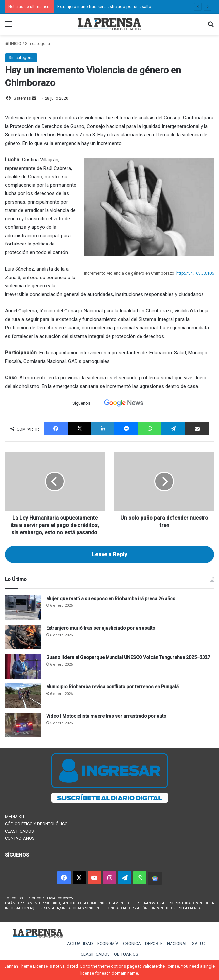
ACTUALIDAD (80, 944)
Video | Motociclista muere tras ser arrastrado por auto (106, 716)
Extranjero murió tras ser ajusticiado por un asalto (104, 6)
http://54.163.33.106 (195, 273)
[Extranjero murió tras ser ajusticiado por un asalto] (23, 637)
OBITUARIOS (126, 954)
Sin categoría (38, 43)
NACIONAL (177, 944)
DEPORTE (154, 944)
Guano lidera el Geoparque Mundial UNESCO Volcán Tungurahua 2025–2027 (128, 657)
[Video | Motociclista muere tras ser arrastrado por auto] (23, 725)
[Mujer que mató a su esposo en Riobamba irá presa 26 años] (23, 608)
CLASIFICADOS (19, 831)
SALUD (199, 944)
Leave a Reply (109, 554)
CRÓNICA (132, 944)
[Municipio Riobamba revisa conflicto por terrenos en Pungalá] (23, 696)
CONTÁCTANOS (20, 838)
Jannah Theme (18, 966)
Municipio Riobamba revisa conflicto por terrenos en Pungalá (112, 687)
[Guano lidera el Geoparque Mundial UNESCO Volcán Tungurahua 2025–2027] (23, 666)
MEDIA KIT (15, 817)
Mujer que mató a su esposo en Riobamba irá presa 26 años (111, 599)
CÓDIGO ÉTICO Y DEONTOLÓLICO (36, 824)
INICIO (13, 43)
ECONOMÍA (108, 944)
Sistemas (22, 98)
